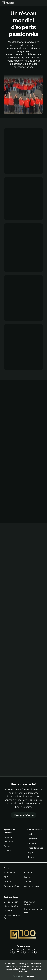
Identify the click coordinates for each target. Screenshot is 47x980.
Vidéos (28, 882)
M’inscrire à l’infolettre (24, 815)
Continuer (30, 976)
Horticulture (33, 839)
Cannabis (32, 843)
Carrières (8, 882)
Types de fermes (35, 848)
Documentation (11, 902)
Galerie (7, 851)
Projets (7, 846)
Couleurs (8, 911)
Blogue (28, 877)
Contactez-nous (32, 886)
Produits (8, 837)
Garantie (28, 873)
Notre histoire (10, 873)
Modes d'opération (13, 906)
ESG (6, 877)
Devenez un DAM (12, 886)
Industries (9, 842)
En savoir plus (19, 976)
